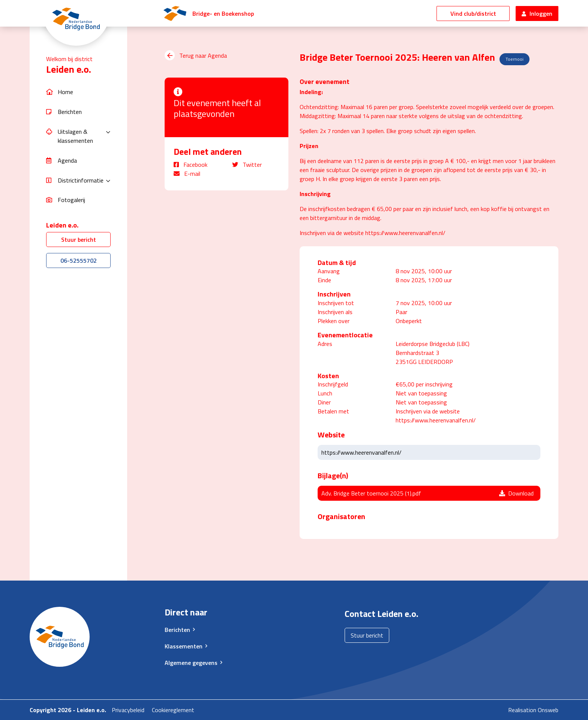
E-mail (187, 174)
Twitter (247, 165)
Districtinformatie (81, 180)
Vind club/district (473, 13)
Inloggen (537, 13)
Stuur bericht (79, 240)
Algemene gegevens (191, 663)
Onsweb (548, 710)
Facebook (190, 165)
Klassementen (184, 646)
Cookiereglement (173, 710)
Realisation (522, 710)
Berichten (177, 630)
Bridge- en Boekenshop (223, 13)
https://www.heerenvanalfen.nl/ (361, 452)
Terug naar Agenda (196, 55)
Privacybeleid (128, 710)
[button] (78, 92)
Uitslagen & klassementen (75, 136)
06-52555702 (79, 260)
